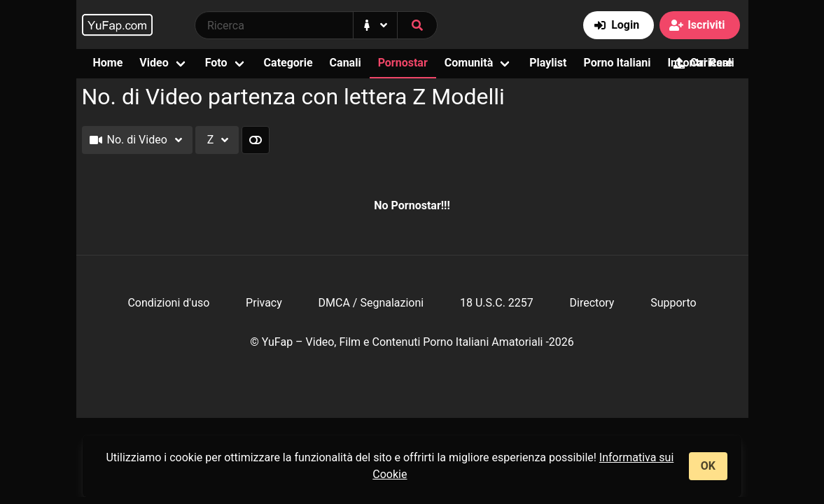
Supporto (673, 303)
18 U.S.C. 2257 (497, 303)
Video (154, 63)
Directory (592, 303)
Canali (345, 63)
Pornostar (403, 63)
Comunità (469, 63)
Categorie (288, 63)
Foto (216, 63)
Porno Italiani (617, 63)
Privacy (264, 303)
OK (708, 466)
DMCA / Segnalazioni (371, 303)
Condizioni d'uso (168, 303)
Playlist (548, 63)
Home (108, 63)
